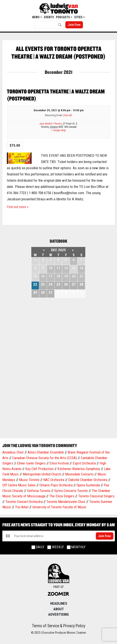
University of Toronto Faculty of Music (59, 507)
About (59, 609)
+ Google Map (58, 130)
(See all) (67, 115)
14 (81, 268)
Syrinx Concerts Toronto (71, 491)
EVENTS (49, 17)
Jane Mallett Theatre (50, 124)
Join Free (74, 25)
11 (58, 268)
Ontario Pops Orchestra (56, 485)
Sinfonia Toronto (39, 491)
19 (66, 276)
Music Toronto (29, 480)
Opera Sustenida (88, 485)
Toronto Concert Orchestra (24, 502)
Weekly (58, 547)
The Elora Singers (62, 496)
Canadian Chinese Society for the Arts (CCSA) (45, 458)
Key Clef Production (39, 469)
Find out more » (18, 207)
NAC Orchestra (54, 480)
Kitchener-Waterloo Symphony (79, 469)
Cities (79, 17)
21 (81, 276)
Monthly (78, 547)
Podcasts (63, 17)
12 (66, 268)
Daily (40, 547)
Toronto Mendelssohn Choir (66, 502)
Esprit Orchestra (84, 463)
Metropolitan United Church (42, 474)
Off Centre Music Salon (19, 485)
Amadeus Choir (13, 452)
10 (51, 268)
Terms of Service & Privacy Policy (59, 626)
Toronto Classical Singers (96, 496)
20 (74, 276)
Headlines (59, 603)
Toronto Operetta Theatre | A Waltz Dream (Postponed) (56, 95)
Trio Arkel (22, 507)
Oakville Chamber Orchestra (88, 480)
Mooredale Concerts (79, 474)
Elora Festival (59, 463)
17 (51, 276)
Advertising (58, 614)
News (36, 17)
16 (43, 276)
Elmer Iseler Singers (31, 463)
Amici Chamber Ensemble (46, 452)
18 (58, 276)
